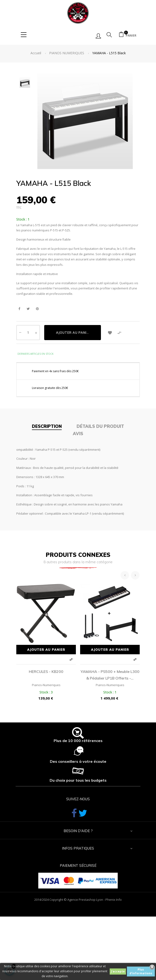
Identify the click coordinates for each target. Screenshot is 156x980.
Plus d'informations (141, 971)
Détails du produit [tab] (100, 426)
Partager (19, 309)
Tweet (28, 309)
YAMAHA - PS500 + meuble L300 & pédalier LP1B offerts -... (110, 675)
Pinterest (37, 309)
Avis (78, 434)
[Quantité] (28, 333)
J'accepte (118, 971)
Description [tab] (47, 426)
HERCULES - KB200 (46, 671)
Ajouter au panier (73, 333)
